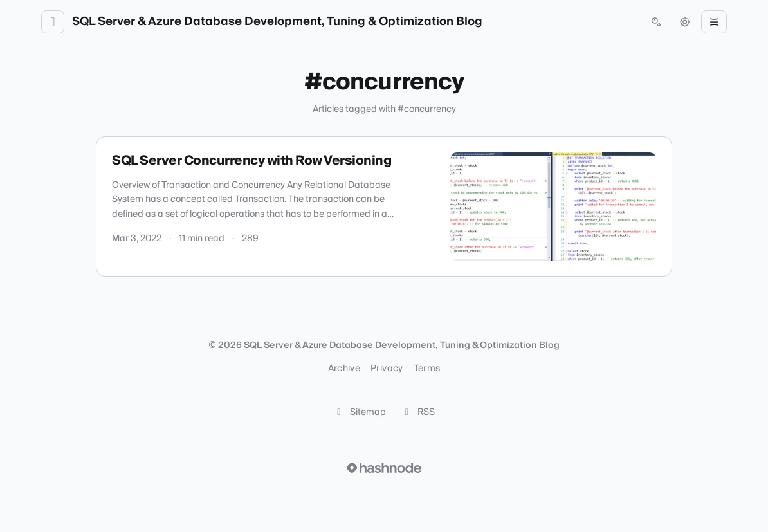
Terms (427, 369)
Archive (344, 369)
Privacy (387, 369)
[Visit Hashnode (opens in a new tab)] (384, 468)
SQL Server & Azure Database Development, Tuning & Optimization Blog (277, 22)
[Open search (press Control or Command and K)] (656, 22)
